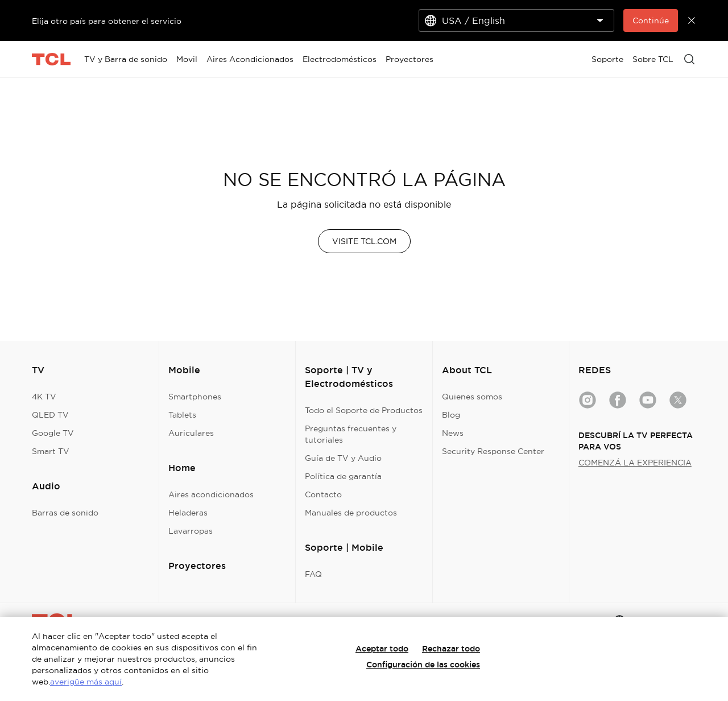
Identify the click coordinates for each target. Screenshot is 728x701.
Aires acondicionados (211, 494)
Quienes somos (472, 397)
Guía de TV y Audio (343, 458)
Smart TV (51, 451)
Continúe (651, 20)
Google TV (53, 433)
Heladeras (188, 513)
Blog (451, 415)
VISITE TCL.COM (364, 241)
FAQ (313, 574)
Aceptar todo (382, 649)
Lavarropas (191, 531)
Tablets (182, 415)
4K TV (44, 397)
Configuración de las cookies (423, 665)
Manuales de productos (351, 513)
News (453, 433)
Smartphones (195, 397)
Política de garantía (343, 476)
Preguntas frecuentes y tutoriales (351, 434)
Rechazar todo (451, 649)
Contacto (323, 494)
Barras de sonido (65, 513)
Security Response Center (493, 451)
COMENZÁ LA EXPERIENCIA (635, 463)
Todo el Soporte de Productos (364, 410)
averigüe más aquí (86, 682)
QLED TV (50, 415)
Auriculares (191, 433)
